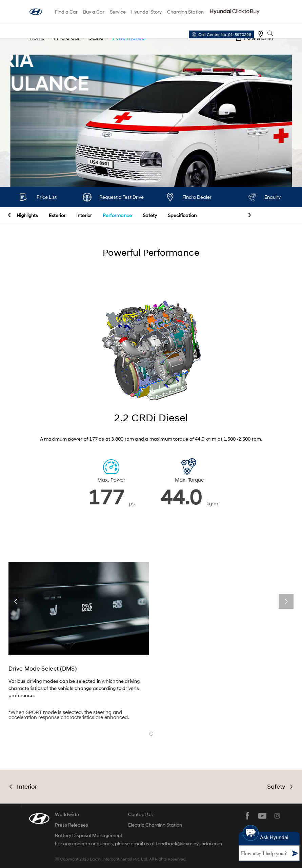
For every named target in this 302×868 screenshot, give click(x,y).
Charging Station (185, 12)
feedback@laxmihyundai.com (189, 844)
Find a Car (66, 12)
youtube (262, 816)
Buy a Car (94, 12)
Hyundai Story (146, 12)
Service (118, 12)
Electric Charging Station (155, 825)
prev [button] (10, 215)
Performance (117, 215)
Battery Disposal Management (89, 835)
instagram (277, 816)
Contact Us (140, 814)
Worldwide (67, 814)
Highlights (27, 215)
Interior (84, 215)
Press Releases (72, 825)
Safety (150, 215)
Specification (182, 215)
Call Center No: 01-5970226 (225, 34)
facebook (247, 816)
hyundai (36, 12)
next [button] (249, 215)
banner (151, 734)
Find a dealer (261, 34)
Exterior (57, 215)
